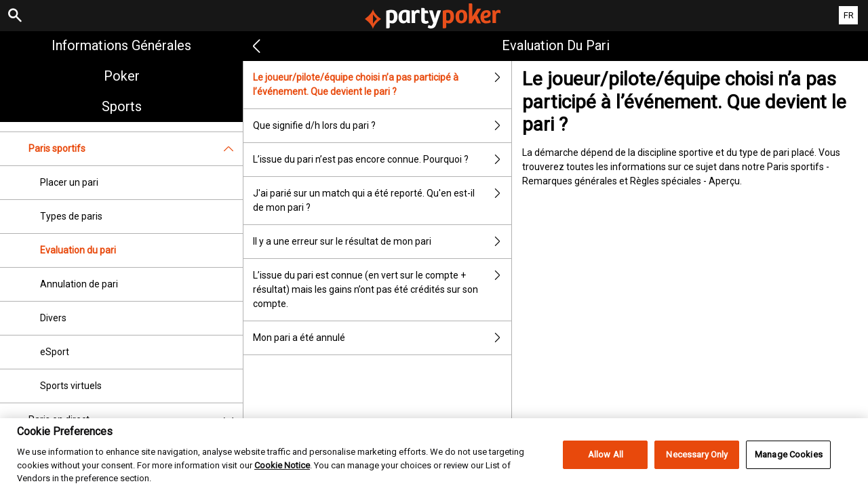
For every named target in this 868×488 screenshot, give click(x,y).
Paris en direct (136, 420)
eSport (55, 352)
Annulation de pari (79, 284)
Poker (122, 76)
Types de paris (71, 216)
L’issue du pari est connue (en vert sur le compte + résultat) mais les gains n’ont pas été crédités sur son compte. (382, 290)
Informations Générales (121, 45)
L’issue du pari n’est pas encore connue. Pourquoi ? (382, 160)
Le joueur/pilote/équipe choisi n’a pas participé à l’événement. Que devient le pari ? (382, 85)
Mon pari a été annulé (382, 338)
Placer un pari (69, 182)
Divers (53, 318)
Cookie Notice (282, 482)
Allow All (606, 471)
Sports (122, 106)
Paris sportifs (136, 149)
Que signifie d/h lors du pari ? (382, 126)
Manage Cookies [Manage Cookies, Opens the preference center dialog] (789, 471)
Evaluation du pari (78, 250)
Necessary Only (697, 471)
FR (849, 15)
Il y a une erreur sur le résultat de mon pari (382, 242)
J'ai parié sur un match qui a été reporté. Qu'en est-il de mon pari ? (382, 201)
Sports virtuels (71, 386)
